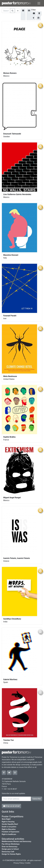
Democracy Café (8, 852)
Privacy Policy (19, 863)
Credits (28, 863)
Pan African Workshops (11, 844)
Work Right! (6, 819)
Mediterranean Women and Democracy (16, 841)
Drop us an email (11, 806)
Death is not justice (9, 827)
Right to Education (9, 829)
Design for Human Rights (11, 854)
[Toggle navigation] (39, 3)
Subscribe (37, 799)
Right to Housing (8, 822)
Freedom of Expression (11, 832)
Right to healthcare (9, 834)
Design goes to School (10, 849)
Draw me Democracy (10, 847)
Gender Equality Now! (10, 824)
